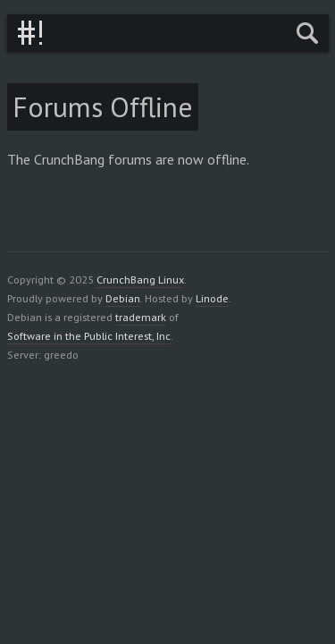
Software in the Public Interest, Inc (89, 335)
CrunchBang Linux (30, 33)
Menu (264, 33)
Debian (123, 298)
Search (307, 33)
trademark (141, 317)
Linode (212, 298)
